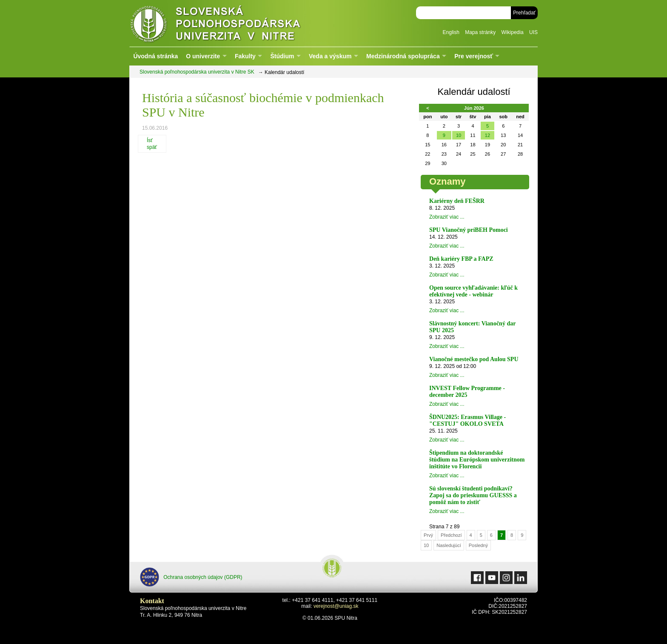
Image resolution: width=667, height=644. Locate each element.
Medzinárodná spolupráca (403, 56)
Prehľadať (524, 13)
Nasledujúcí (449, 545)
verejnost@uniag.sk (336, 606)
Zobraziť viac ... (447, 217)
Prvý (428, 535)
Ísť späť (152, 144)
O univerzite (203, 56)
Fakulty (245, 56)
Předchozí (451, 535)
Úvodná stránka (155, 56)
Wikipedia (513, 32)
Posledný (478, 545)
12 (487, 135)
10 (459, 135)
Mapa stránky (480, 32)
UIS (533, 32)
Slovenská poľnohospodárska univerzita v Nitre (234, 23)
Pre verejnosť (474, 56)
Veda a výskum (330, 56)
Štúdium (282, 56)
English (451, 32)
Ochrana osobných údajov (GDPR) (191, 577)
